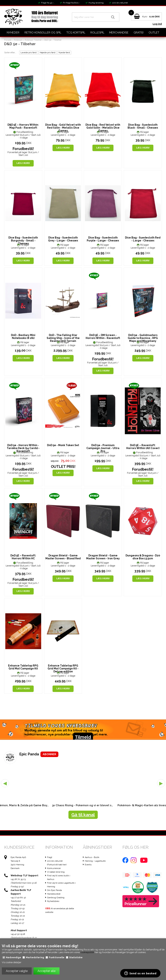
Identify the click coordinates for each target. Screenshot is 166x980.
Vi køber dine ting (56, 872)
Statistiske (76, 957)
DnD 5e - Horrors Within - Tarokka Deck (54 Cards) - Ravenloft (23, 448)
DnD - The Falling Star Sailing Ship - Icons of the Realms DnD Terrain (63, 338)
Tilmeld (83, 737)
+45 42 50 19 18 (18, 934)
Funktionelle (57, 957)
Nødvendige (13, 957)
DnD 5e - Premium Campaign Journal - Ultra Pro (103, 448)
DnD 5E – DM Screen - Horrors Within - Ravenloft (103, 337)
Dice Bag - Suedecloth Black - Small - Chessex (143, 126)
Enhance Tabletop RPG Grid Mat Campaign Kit (23, 667)
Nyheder (13, 33)
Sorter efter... (10, 53)
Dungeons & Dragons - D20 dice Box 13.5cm (143, 557)
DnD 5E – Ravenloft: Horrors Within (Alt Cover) (143, 447)
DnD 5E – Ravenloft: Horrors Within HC (23, 557)
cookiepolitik (87, 952)
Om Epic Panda (54, 890)
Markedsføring (35, 957)
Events (88, 865)
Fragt (50, 857)
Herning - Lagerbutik (95, 861)
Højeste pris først (48, 53)
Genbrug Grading (56, 898)
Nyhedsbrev (53, 901)
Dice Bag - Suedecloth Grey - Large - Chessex (63, 239)
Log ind (157, 24)
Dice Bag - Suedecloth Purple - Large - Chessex (103, 239)
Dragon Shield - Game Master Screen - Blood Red (63, 557)
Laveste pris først (29, 53)
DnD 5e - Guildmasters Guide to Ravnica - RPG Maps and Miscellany (143, 338)
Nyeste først (64, 53)
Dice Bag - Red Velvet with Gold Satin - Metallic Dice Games (103, 128)
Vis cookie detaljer (12, 962)
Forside (8, 40)
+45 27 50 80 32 (18, 898)
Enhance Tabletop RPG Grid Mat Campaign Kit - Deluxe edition (63, 669)
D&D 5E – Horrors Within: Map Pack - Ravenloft (23, 126)
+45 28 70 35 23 (18, 879)
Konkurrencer (54, 868)
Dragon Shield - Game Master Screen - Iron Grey (103, 557)
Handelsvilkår (54, 894)
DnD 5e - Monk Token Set (63, 445)
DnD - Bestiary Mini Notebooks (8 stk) (23, 337)
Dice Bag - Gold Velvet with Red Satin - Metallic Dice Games (63, 128)
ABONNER (49, 754)
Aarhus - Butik (92, 857)
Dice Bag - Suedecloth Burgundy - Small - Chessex (23, 241)
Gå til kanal (83, 815)
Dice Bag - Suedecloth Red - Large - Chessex (143, 239)
